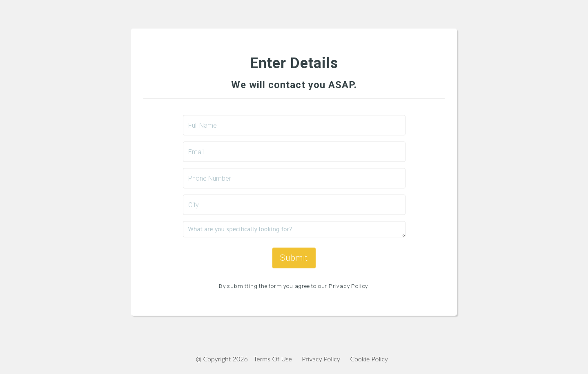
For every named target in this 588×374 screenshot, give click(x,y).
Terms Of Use (273, 359)
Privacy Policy (321, 359)
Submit (294, 258)
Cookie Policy (369, 359)
